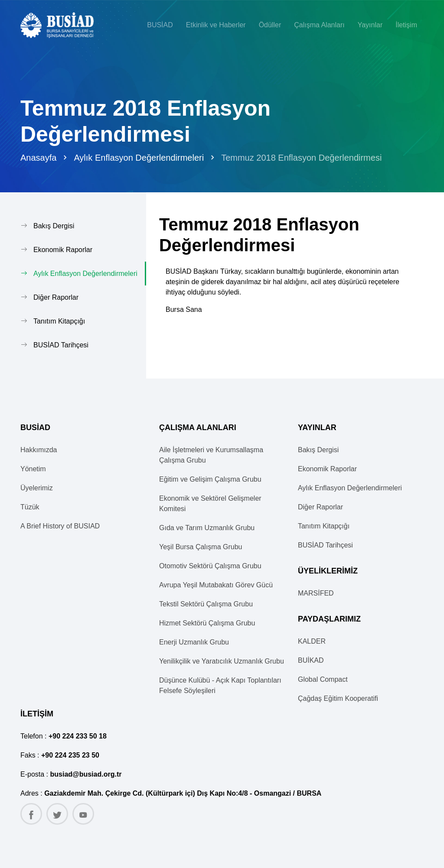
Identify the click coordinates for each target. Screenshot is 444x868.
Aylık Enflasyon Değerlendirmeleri (139, 158)
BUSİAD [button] (160, 25)
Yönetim (33, 469)
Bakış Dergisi (54, 226)
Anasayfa (38, 158)
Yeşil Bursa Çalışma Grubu (201, 547)
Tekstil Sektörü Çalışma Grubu (206, 604)
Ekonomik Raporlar (63, 250)
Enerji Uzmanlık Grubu (194, 642)
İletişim (406, 25)
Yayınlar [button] (370, 25)
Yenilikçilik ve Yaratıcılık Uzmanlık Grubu (222, 661)
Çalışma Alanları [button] (319, 25)
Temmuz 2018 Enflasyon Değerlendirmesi (301, 158)
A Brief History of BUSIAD (60, 526)
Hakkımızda (39, 450)
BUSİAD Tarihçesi (61, 345)
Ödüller (270, 25)
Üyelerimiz (37, 488)
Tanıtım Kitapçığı (59, 321)
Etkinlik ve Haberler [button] (216, 25)
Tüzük (30, 507)
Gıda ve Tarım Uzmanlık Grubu (207, 528)
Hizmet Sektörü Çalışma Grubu (207, 623)
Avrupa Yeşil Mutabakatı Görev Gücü (216, 585)
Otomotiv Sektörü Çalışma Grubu (210, 566)
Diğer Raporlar (56, 297)
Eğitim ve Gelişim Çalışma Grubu (210, 479)
